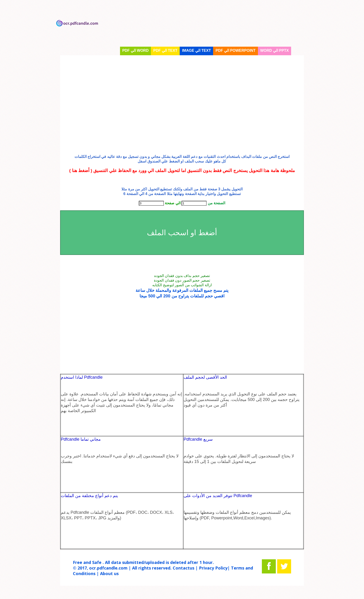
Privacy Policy (213, 568)
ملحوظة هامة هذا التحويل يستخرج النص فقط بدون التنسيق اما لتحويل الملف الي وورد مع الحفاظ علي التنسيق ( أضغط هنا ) (182, 171)
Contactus (184, 568)
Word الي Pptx (275, 50)
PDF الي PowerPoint (235, 50)
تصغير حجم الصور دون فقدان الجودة (182, 280)
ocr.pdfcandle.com (108, 568)
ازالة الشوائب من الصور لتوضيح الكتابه (182, 285)
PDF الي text (165, 50)
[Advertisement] (182, 100)
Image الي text (196, 50)
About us (109, 573)
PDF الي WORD (136, 50)
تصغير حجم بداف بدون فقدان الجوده (182, 276)
